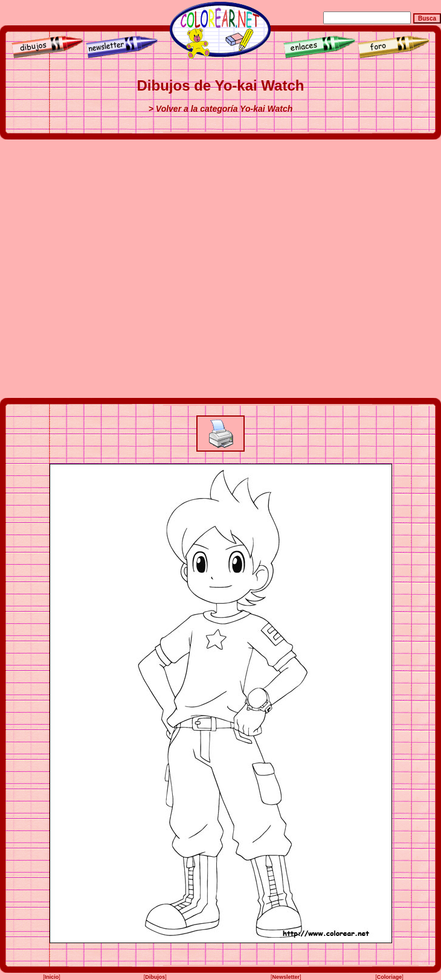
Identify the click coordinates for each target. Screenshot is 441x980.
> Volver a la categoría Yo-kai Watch (221, 109)
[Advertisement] (128, 269)
